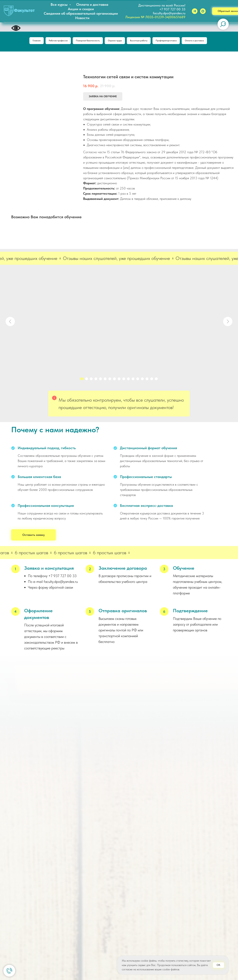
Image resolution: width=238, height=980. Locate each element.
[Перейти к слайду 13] (138, 380)
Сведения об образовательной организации (81, 13)
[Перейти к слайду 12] (133, 380)
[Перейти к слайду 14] (142, 380)
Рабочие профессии (49, 41)
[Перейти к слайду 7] (110, 380)
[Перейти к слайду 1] (82, 380)
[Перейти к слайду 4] (96, 380)
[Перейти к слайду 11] (128, 380)
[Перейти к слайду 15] (147, 380)
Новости (82, 18)
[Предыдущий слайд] (10, 323)
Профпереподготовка (173, 41)
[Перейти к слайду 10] (124, 380)
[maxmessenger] (203, 11)
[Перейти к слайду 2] (87, 380)
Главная (25, 41)
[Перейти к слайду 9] (119, 380)
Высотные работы (141, 41)
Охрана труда (114, 41)
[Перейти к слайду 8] (114, 380)
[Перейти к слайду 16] (152, 380)
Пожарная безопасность (83, 41)
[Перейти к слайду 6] (105, 380)
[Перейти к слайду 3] (91, 380)
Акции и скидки (81, 9)
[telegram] (195, 11)
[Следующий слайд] (228, 323)
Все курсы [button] (59, 4)
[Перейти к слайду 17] (156, 380)
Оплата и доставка (92, 4)
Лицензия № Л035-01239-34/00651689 (155, 17)
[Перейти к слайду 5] (100, 380)
